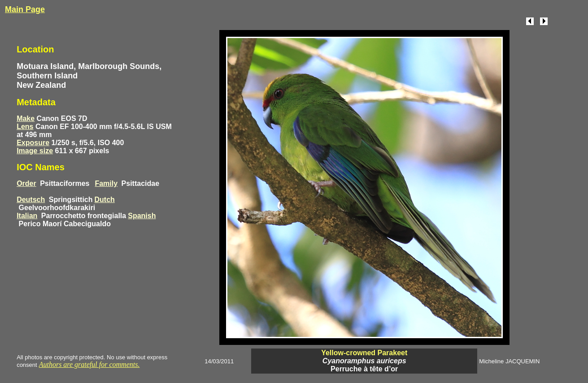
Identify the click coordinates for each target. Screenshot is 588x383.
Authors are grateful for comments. (89, 364)
